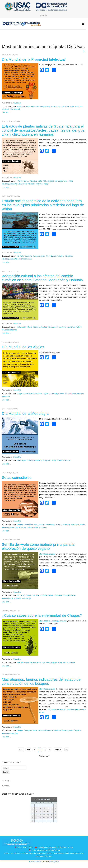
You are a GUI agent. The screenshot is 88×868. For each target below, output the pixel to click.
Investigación (8, 598)
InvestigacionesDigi (43, 106)
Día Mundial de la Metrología (25, 413)
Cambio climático (40, 327)
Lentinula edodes (79, 524)
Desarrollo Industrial (27, 184)
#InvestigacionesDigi (47, 554)
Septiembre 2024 (44, 799)
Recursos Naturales (76, 394)
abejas (20, 394)
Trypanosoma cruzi (38, 662)
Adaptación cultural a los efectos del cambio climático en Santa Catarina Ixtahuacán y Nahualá (42, 278)
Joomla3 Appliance (35, 862)
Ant (29, 749)
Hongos (20, 730)
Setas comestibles (17, 477)
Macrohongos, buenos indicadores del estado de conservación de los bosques (41, 681)
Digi (73, 106)
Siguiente (58, 749)
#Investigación (45, 621)
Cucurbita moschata (31, 595)
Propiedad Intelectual (26, 106)
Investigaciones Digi (10, 527)
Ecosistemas (39, 730)
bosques (29, 730)
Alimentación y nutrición (38, 527)
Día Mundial (15, 109)
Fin (67, 749)
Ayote (20, 595)
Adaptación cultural (25, 327)
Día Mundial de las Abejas (23, 347)
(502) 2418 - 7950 (25, 847)
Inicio (21, 749)
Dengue (34, 181)
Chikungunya (49, 181)
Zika (41, 181)
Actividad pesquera (25, 256)
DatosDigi (17, 103)
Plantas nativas (23, 181)
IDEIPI (79, 327)
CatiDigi (6, 109)
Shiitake (67, 524)
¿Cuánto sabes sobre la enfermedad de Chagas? (42, 615)
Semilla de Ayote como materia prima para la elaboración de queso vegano (38, 546)
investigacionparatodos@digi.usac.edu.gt (55, 847)
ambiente (6, 396)
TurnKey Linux (54, 862)
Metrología (22, 460)
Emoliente (58, 595)
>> (53, 799)
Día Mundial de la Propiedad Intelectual (34, 59)
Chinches (71, 662)
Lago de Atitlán (40, 256)
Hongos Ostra (40, 524)
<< (35, 799)
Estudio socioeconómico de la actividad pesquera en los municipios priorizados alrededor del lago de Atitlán (43, 205)
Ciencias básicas (26, 259)
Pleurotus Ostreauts (55, 524)
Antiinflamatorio (47, 595)
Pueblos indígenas (10, 330)
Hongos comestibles (25, 524)
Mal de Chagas (23, 662)
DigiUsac (79, 106)
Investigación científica (61, 106)
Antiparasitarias (70, 595)
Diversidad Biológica (53, 730)
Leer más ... (6, 113)
